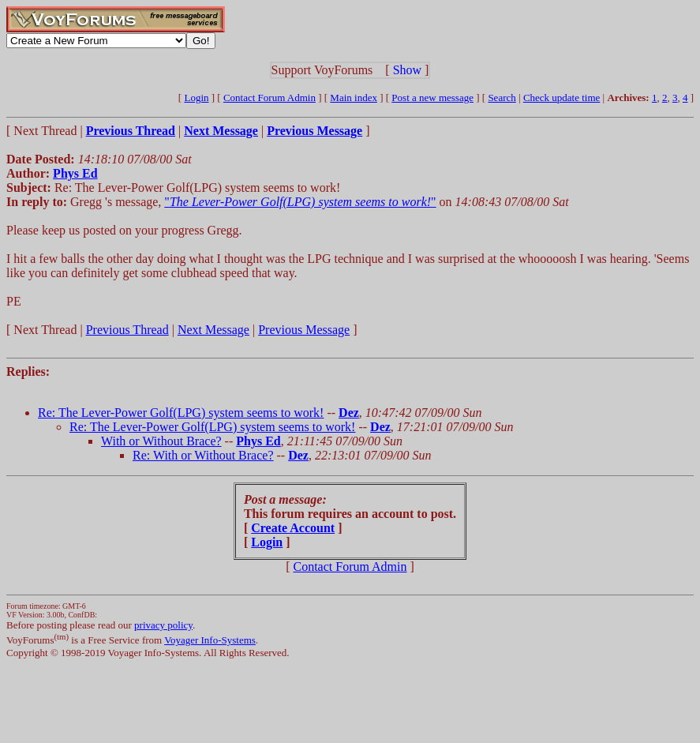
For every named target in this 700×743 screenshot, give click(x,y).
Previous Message (304, 330)
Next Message (213, 330)
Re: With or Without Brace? (203, 455)
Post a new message (432, 98)
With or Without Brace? (161, 441)
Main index (354, 98)
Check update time (561, 98)
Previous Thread (127, 330)
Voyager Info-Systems (210, 640)
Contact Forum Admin (270, 98)
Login (196, 98)
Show (407, 70)
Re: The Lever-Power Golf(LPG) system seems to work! (181, 413)
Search (502, 98)
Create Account (293, 528)
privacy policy (163, 625)
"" (300, 202)
